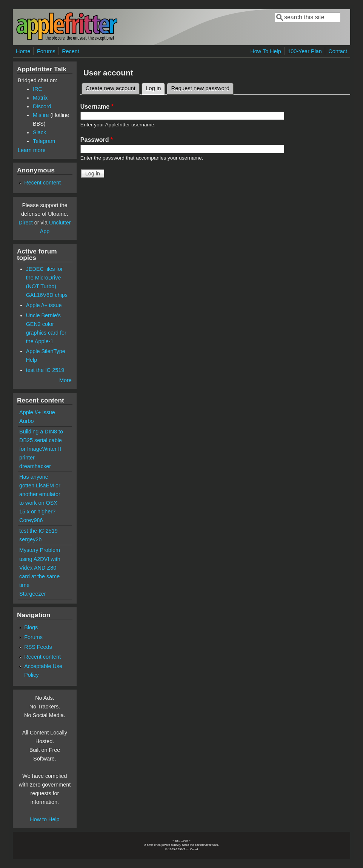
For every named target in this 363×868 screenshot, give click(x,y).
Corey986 (31, 520)
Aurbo (26, 421)
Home (23, 51)
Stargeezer (32, 594)
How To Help (265, 51)
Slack (39, 132)
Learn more (32, 150)
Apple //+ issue (44, 305)
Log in (155, 87)
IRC (38, 89)
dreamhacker (35, 466)
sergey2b (30, 539)
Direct (26, 223)
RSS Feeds (38, 647)
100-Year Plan (305, 51)
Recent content (42, 183)
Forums (46, 51)
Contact (338, 51)
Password (97, 140)
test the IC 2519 (45, 370)
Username (97, 107)
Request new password (200, 88)
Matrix (40, 98)
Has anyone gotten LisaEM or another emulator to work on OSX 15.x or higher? (40, 494)
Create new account (111, 88)
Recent (71, 51)
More (65, 380)
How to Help (45, 819)
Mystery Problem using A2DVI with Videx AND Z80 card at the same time (40, 567)
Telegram (44, 141)
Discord (42, 106)
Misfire (41, 115)
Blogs (31, 627)
